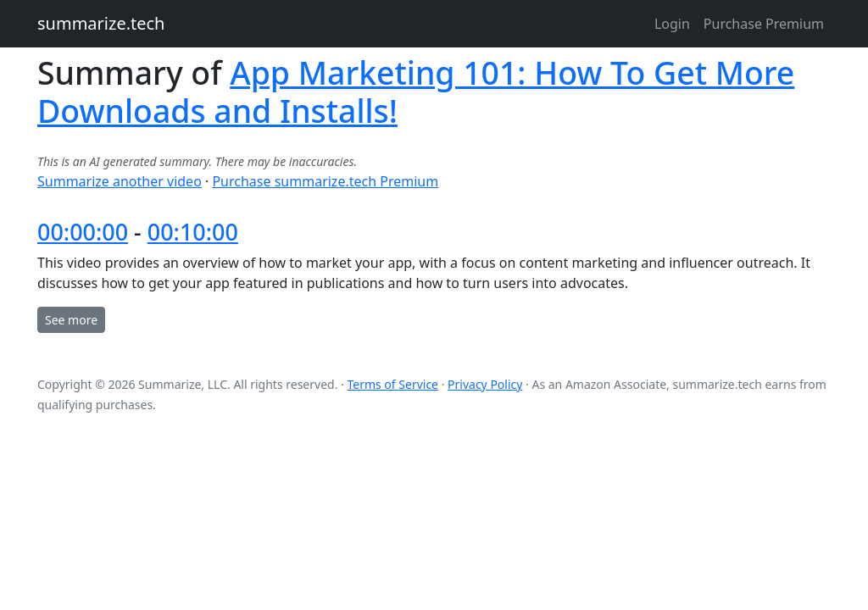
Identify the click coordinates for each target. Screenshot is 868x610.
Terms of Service (392, 384)
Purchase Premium (764, 24)
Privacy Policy (485, 384)
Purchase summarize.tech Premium (325, 181)
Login (672, 24)
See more (71, 320)
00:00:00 (83, 232)
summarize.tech (101, 23)
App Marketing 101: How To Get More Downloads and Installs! (416, 91)
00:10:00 (193, 232)
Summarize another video (120, 181)
